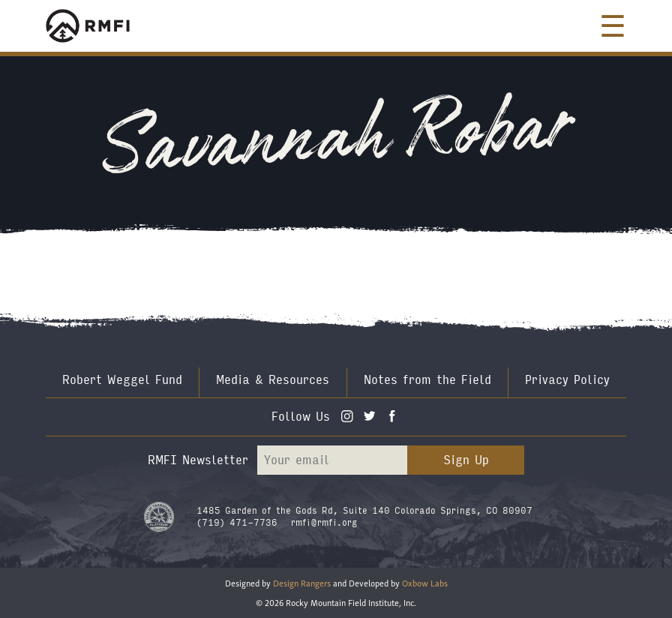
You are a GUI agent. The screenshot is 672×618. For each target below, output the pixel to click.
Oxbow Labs (425, 582)
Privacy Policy (567, 380)
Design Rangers (302, 582)
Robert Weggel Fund (122, 380)
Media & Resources (273, 380)
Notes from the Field (427, 380)
